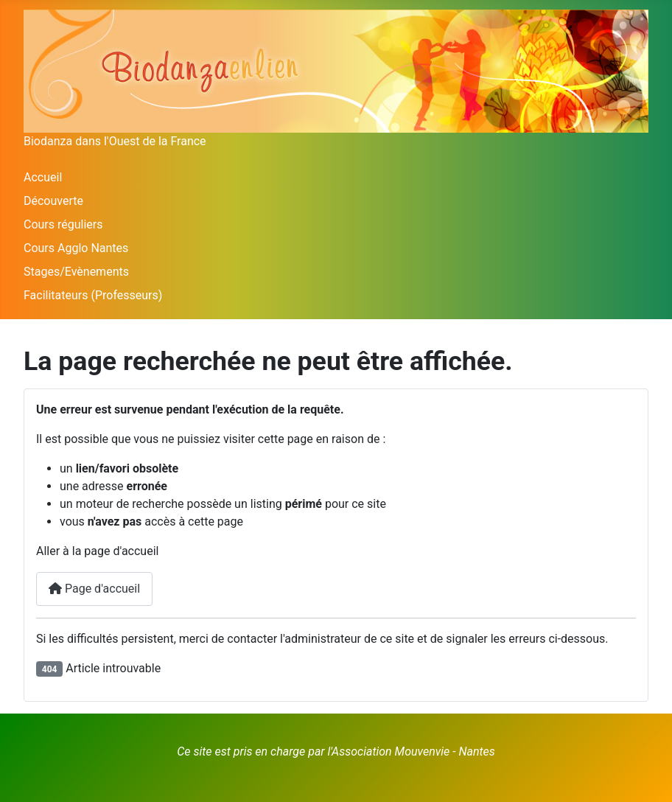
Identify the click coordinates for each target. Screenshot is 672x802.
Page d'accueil (94, 589)
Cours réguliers (63, 224)
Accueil (43, 177)
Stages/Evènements (76, 272)
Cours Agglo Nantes (76, 248)
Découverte (53, 201)
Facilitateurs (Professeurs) (93, 295)
